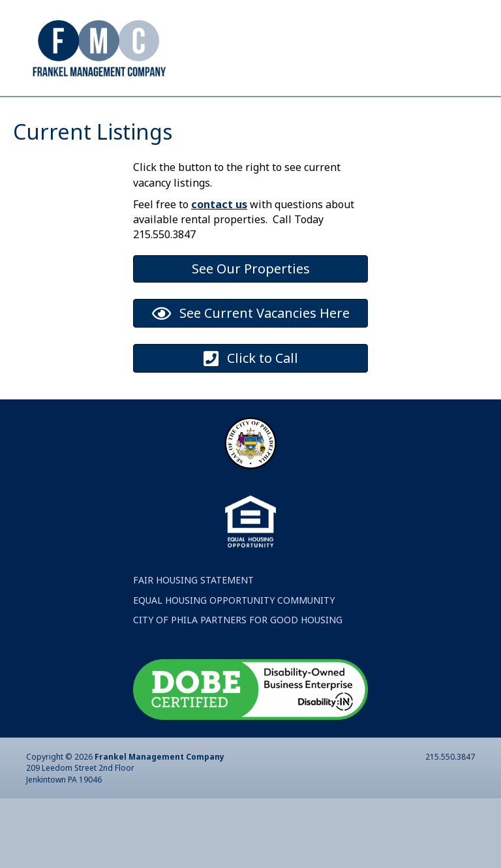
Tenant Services (364, 108)
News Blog (73, 155)
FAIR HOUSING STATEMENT (193, 650)
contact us (219, 274)
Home (61, 108)
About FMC (144, 108)
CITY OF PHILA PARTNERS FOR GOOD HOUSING (238, 690)
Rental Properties (369, 131)
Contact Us (243, 108)
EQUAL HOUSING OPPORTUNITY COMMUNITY (234, 670)
